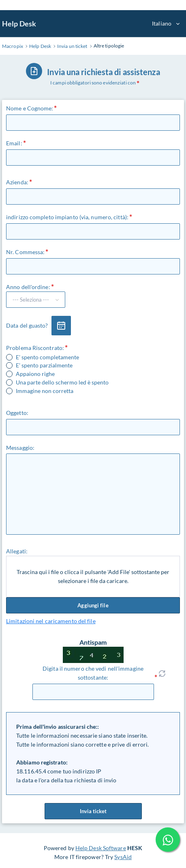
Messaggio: (20, 448)
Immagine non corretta (45, 391)
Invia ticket (93, 811)
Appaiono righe (35, 374)
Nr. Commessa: (25, 252)
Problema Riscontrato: (35, 348)
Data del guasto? (27, 325)
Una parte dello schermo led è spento (62, 382)
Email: (14, 143)
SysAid (123, 857)
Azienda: (17, 182)
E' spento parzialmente (44, 365)
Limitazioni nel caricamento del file (51, 621)
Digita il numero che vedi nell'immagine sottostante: (93, 673)
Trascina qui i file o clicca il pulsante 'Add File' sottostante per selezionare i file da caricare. (93, 576)
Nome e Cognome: (30, 108)
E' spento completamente (47, 357)
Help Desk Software (101, 848)
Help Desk (19, 24)
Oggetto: (17, 413)
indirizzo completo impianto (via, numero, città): (67, 217)
